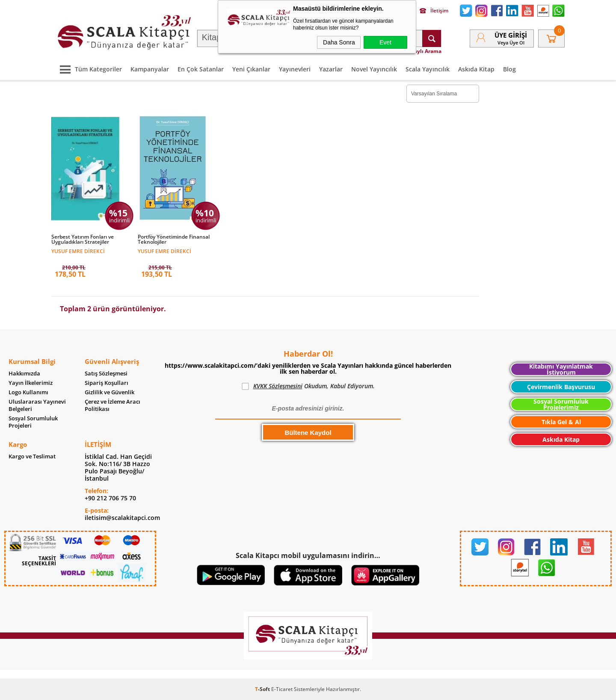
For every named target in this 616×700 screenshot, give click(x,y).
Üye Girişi (511, 35)
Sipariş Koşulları (107, 383)
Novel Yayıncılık (374, 69)
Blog (509, 69)
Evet (385, 42)
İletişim (434, 11)
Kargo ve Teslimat (32, 456)
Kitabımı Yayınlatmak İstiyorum (561, 369)
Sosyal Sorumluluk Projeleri (33, 422)
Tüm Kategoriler (89, 69)
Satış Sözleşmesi (106, 374)
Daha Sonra (339, 42)
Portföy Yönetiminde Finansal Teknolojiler (174, 239)
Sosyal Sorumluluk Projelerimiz (561, 404)
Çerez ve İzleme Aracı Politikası (113, 405)
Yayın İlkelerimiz (31, 383)
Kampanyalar (150, 69)
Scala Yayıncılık (428, 69)
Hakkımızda (24, 374)
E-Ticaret (282, 689)
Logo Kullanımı (28, 392)
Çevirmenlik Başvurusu (561, 387)
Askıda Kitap (476, 69)
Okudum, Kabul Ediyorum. (308, 386)
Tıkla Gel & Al (561, 422)
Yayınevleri (295, 69)
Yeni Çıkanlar (251, 69)
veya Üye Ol (511, 43)
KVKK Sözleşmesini (278, 386)
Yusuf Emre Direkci (78, 251)
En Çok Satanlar (201, 69)
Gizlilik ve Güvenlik (110, 392)
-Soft (263, 689)
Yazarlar (331, 69)
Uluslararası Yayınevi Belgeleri (37, 405)
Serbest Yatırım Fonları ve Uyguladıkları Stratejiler (83, 239)
